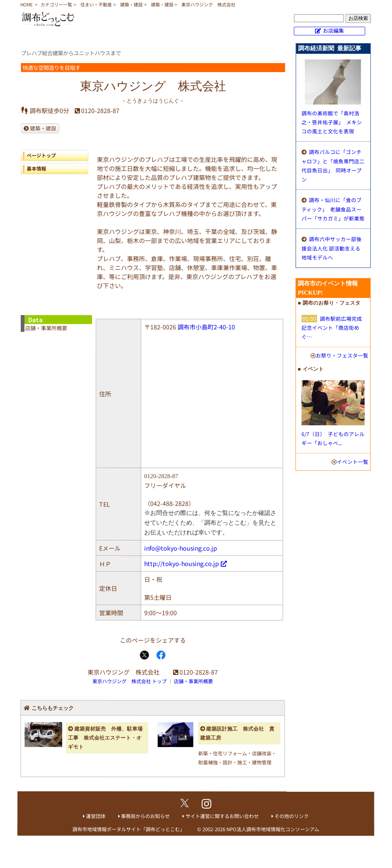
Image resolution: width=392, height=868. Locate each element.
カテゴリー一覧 (56, 4)
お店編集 (333, 30)
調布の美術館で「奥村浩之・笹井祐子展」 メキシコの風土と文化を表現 (332, 122)
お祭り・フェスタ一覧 (342, 355)
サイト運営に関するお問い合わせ (222, 816)
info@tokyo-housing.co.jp (181, 548)
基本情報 (36, 168)
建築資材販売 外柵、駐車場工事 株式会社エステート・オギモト (105, 738)
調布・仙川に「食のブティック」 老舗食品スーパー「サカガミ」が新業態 (333, 209)
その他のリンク (292, 816)
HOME (26, 4)
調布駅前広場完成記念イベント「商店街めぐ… (332, 328)
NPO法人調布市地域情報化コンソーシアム (273, 829)
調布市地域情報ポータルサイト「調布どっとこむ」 (129, 829)
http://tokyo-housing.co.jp (182, 563)
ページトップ (41, 155)
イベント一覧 (353, 462)
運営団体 (96, 816)
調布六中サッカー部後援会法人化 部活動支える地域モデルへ (332, 248)
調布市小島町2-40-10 (206, 327)
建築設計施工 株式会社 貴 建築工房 (237, 733)
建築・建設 (131, 4)
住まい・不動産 (96, 4)
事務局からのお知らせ (145, 816)
